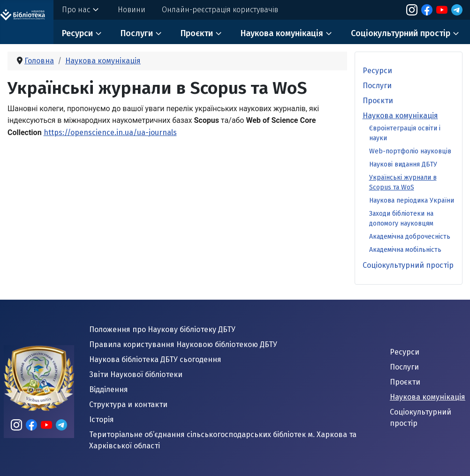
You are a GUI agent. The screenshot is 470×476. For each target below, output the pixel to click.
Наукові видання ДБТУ (403, 164)
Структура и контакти (128, 404)
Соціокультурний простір (401, 33)
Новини (132, 10)
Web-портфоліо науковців (410, 151)
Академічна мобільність (405, 250)
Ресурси (77, 33)
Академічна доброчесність (410, 237)
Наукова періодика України (412, 200)
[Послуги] (159, 34)
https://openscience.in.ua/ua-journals (110, 132)
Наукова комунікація (282, 33)
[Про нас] (96, 10)
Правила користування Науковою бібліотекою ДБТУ (183, 344)
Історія (102, 419)
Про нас (76, 10)
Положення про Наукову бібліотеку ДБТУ (162, 329)
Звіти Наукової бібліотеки (136, 374)
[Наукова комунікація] (329, 34)
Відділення (109, 389)
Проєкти (197, 33)
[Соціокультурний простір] (456, 34)
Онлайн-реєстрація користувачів (220, 10)
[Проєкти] (219, 34)
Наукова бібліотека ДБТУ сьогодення (155, 359)
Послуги (137, 33)
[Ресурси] (99, 34)
